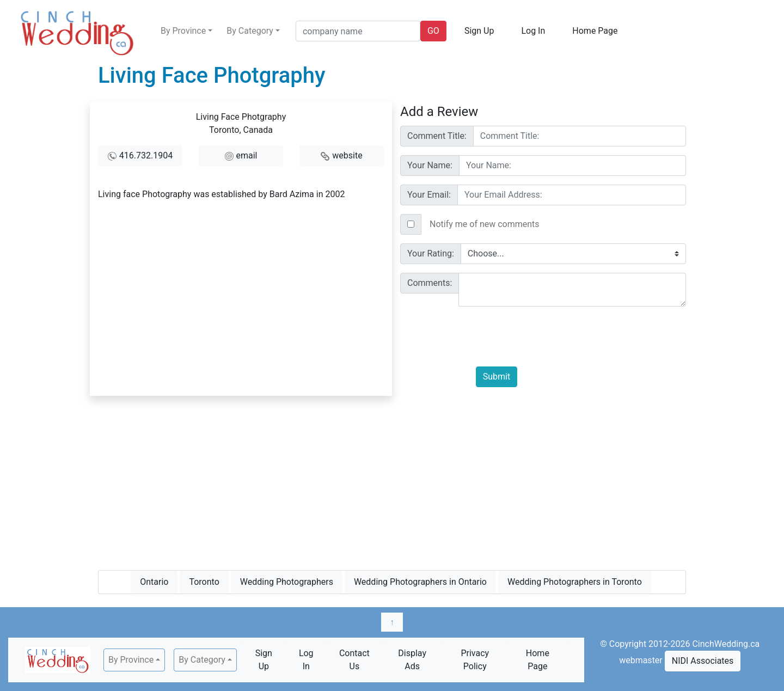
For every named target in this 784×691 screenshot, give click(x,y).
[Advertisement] (392, 481)
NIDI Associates (703, 661)
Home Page (595, 31)
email (247, 155)
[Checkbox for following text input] (411, 224)
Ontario (154, 582)
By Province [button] (183, 31)
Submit (497, 377)
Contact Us (354, 660)
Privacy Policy (475, 660)
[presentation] (559, 337)
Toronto (204, 582)
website (347, 155)
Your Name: (430, 165)
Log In (533, 31)
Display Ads (412, 660)
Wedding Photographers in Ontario (420, 582)
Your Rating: (431, 253)
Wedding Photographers (287, 582)
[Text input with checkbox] (553, 224)
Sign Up (479, 31)
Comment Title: (437, 136)
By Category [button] (250, 31)
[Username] (580, 136)
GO (433, 31)
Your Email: (429, 195)
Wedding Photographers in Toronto (575, 582)
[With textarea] (572, 290)
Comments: (430, 283)
